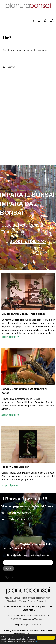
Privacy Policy (45, 598)
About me (8, 598)
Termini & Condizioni (29, 598)
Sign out (9, 577)
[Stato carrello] (52, 21)
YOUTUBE (47, 607)
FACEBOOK (33, 607)
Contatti (17, 598)
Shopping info (12, 601)
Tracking (23, 601)
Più (36, 641)
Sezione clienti (43, 601)
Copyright (32, 601)
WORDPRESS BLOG (14, 607)
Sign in (8, 568)
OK (46, 637)
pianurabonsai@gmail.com (33, 619)
